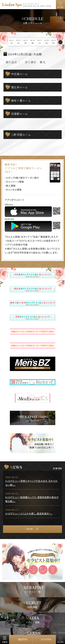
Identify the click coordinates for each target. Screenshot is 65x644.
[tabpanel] (32, 562)
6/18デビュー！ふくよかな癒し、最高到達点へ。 (29, 514)
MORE (30, 529)
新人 (43, 62)
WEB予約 (46, 639)
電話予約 (23, 639)
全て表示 (31, 62)
